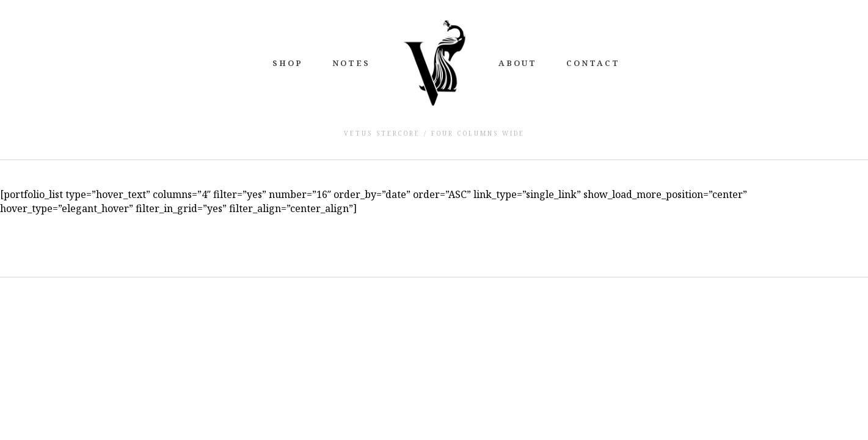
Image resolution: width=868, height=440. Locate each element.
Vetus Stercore (382, 133)
